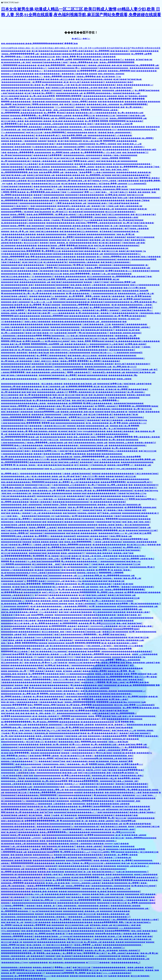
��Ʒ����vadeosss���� (15, 567)
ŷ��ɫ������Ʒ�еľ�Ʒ (80, 539)
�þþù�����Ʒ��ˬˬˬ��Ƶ (46, 564)
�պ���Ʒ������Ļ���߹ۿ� (105, 299)
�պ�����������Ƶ (134, 104)
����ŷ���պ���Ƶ (13, 214)
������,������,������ (20, 841)
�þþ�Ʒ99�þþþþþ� (49, 440)
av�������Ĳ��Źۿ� (117, 863)
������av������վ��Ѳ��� (108, 189)
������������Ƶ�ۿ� (16, 400)
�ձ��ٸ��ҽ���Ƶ (115, 195)
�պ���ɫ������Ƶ (47, 623)
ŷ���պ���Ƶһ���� (84, 102)
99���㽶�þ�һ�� (123, 584)
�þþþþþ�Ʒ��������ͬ (14, 553)
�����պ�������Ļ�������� (29, 152)
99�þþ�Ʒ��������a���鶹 (18, 496)
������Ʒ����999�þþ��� (18, 621)
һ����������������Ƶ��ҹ (136, 130)
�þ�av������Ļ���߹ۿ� (47, 476)
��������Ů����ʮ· (99, 578)
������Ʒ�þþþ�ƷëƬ (95, 953)
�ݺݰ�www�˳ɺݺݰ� (42, 302)
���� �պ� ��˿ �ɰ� (121, 671)
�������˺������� (108, 798)
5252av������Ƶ (64, 107)
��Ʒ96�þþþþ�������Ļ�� (118, 214)
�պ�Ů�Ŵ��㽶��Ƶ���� (138, 223)
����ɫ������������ (87, 931)
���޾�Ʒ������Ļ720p (56, 336)
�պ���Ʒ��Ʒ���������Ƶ (87, 728)
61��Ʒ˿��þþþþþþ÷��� (46, 361)
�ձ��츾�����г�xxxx (118, 271)
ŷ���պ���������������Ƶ (21, 417)
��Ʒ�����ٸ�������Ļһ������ (53, 257)
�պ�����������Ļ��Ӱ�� (19, 172)
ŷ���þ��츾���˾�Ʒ (94, 510)
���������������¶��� (68, 733)
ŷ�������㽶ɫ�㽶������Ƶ (96, 784)
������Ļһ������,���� (79, 74)
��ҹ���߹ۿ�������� (108, 507)
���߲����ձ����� (69, 96)
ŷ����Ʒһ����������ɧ (137, 587)
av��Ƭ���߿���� (12, 93)
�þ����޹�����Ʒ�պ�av (16, 293)
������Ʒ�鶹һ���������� (20, 316)
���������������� (99, 615)
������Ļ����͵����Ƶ (92, 536)
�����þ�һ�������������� (55, 429)
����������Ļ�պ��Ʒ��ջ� (20, 694)
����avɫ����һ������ (83, 694)
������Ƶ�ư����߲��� (125, 457)
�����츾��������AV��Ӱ (50, 62)
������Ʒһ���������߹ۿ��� (85, 750)
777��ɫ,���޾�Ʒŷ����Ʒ (41, 671)
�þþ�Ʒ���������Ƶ (14, 699)
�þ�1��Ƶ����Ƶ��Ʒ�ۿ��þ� (55, 465)
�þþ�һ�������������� (63, 364)
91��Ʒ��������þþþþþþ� (39, 57)
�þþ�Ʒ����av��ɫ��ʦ (114, 387)
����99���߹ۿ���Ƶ (46, 198)
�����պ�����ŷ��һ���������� (132, 71)
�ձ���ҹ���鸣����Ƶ (137, 299)
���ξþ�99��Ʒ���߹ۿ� (132, 251)
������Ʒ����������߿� (71, 302)
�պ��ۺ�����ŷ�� (120, 485)
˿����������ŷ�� (83, 138)
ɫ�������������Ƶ (101, 135)
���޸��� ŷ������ (86, 804)
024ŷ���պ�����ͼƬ (13, 906)
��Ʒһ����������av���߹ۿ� (88, 443)
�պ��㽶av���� (106, 144)
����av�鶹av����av (36, 488)
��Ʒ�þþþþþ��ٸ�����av (16, 277)
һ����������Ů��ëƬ (76, 564)
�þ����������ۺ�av (16, 476)
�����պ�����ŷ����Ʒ (44, 618)
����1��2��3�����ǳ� (16, 493)
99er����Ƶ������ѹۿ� (47, 147)
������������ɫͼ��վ (46, 406)
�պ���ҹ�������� (15, 502)
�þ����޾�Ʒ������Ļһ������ (115, 795)
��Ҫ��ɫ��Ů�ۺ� (44, 730)
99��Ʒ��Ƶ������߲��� (144, 189)
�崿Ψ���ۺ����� (99, 181)
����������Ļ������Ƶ (45, 725)
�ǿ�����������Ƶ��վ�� (89, 550)
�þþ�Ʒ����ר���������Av (80, 184)
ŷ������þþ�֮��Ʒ (74, 147)
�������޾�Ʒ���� (54, 604)
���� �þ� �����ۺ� (16, 561)
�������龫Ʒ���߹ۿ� (49, 479)
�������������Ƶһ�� (68, 347)
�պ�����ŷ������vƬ (16, 849)
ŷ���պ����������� (124, 338)
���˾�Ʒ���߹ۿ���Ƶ (69, 671)
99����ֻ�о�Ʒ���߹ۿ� (125, 773)
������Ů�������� (16, 147)
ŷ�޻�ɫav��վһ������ (37, 322)
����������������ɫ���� (41, 474)
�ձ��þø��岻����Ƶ (81, 51)
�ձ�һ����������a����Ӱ (89, 350)
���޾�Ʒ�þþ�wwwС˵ (102, 353)
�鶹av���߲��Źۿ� (125, 821)
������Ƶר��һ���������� (100, 462)
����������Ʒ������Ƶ (52, 285)
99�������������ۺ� (12, 229)
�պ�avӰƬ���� (97, 485)
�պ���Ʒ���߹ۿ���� (66, 152)
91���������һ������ (86, 621)
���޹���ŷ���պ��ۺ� (42, 790)
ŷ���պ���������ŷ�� (17, 389)
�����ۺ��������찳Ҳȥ (17, 595)
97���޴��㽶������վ (58, 265)
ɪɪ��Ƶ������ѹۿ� (13, 144)
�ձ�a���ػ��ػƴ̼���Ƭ (57, 341)
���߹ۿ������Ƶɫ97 (79, 372)
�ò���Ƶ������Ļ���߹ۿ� (18, 367)
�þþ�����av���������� (19, 917)
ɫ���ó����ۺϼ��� (121, 443)
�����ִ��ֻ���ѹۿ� (47, 412)
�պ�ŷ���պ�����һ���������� (90, 705)
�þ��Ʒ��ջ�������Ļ (52, 65)
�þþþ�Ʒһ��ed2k (119, 192)
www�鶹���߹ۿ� (75, 787)
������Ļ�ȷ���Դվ (13, 581)
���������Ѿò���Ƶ (15, 288)
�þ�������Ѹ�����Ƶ (111, 392)
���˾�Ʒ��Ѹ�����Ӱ (48, 90)
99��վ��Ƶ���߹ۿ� (120, 536)
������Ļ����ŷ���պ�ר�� (28, 248)
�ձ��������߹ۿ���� (92, 71)
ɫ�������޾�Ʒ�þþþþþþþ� (45, 184)
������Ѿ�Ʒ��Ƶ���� (72, 189)
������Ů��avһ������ (144, 257)
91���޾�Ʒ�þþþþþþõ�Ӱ (54, 426)
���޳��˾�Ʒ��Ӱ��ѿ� (138, 60)
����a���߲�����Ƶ (79, 860)
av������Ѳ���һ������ (19, 818)
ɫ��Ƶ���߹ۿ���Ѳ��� (137, 384)
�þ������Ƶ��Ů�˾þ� (74, 821)
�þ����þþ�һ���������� (19, 271)
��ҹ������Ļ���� (38, 121)
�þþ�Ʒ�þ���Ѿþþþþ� (72, 756)
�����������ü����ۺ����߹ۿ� (22, 894)
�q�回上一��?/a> (81, 39)
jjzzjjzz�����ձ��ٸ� (90, 576)
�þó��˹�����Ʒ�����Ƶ (78, 406)
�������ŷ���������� (104, 454)
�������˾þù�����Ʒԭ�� (18, 773)
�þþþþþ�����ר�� (12, 395)
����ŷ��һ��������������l (63, 423)
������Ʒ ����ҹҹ (134, 496)
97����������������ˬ (72, 660)
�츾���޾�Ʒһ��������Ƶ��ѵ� (119, 231)
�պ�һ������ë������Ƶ (18, 135)
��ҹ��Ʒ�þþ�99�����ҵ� (17, 90)
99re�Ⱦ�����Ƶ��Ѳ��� (67, 739)
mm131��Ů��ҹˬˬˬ (99, 192)
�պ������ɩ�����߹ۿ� (119, 576)
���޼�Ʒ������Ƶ (12, 167)
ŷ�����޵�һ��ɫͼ (97, 203)
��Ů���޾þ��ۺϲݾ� (129, 144)
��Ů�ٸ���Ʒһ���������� (107, 395)
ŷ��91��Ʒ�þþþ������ (44, 231)
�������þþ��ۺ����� (103, 104)
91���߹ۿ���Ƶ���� (46, 545)
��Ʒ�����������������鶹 (62, 835)
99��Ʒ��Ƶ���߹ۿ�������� (93, 657)
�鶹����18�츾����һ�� (122, 809)
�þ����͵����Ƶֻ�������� (78, 592)
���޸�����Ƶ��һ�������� (81, 251)
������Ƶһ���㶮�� (36, 229)
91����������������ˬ (111, 434)
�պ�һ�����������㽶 (17, 550)
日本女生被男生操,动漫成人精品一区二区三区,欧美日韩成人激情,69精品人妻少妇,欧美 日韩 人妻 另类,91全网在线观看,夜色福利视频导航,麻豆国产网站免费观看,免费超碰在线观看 (81, 48)
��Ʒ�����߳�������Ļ (37, 130)
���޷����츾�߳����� (47, 155)
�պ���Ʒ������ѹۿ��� (55, 116)
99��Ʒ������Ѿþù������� (37, 259)
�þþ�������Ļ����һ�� (39, 330)
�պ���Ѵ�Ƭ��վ (72, 953)
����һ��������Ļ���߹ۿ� (90, 976)
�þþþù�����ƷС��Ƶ (118, 240)
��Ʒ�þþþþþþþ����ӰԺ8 (59, 945)
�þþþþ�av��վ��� (125, 705)
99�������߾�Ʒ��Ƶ (108, 522)
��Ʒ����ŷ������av (125, 852)
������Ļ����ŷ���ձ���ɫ (52, 550)
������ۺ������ (95, 699)
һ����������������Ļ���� (45, 908)
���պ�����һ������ (59, 77)
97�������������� (139, 897)
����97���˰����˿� (54, 243)
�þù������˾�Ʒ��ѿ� (102, 389)
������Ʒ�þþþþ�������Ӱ (18, 824)
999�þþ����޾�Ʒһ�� (128, 469)
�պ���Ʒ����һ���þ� (143, 697)
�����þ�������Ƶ (89, 668)
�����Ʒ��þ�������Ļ (116, 694)
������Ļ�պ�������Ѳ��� (138, 406)
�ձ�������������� (91, 818)
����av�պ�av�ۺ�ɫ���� (101, 950)
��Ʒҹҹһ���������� (145, 285)
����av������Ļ (112, 229)
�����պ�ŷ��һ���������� (21, 387)
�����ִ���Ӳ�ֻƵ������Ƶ (126, 121)
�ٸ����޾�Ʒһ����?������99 (87, 82)
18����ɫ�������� (74, 716)
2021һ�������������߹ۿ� (21, 657)
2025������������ (80, 674)
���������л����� (83, 525)
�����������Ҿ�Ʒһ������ (21, 426)
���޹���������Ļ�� (144, 68)
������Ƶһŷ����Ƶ (88, 158)
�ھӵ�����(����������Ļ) (20, 379)
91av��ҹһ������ (104, 172)
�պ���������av (93, 152)
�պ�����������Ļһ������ (87, 217)
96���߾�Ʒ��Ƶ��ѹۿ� (17, 719)
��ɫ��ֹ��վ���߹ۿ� (74, 135)
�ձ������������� (65, 889)
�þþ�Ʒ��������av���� (42, 654)
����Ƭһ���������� (49, 195)
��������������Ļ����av (88, 505)
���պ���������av (38, 680)
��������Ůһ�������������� (105, 68)
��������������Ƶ (32, 547)
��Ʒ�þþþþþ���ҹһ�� (13, 469)
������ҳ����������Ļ (62, 445)
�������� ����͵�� (70, 175)
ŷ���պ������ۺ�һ (45, 849)
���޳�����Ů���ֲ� (135, 291)
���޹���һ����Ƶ (103, 341)
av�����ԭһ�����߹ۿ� (97, 844)
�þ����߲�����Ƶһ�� (134, 539)
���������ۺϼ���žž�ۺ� (136, 293)
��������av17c (113, 747)
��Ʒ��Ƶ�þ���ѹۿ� (13, 175)
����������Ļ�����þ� (134, 172)
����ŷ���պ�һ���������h (21, 835)
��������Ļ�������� (59, 677)
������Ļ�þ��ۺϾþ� (108, 936)
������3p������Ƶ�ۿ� (17, 459)
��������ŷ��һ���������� (22, 265)
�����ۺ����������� (105, 223)
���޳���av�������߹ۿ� (113, 914)
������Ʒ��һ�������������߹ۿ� (26, 60)
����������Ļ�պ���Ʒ (137, 138)
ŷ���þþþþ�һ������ (115, 632)
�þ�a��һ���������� (68, 121)
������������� (14, 618)
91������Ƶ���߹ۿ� (14, 852)
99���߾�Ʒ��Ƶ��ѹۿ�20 (132, 493)
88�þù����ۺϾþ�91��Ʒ (15, 708)
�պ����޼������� (14, 528)
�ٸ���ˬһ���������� (119, 181)
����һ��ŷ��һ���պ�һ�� (74, 491)
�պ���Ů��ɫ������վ (52, 939)
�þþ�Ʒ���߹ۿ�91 (111, 77)
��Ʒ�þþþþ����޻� (75, 104)
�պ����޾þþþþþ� (51, 251)
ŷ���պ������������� (116, 62)
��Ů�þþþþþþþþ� (66, 291)
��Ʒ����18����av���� (79, 513)
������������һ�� (16, 51)
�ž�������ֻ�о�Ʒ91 (48, 135)
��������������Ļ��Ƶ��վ (66, 223)
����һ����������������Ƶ (22, 665)
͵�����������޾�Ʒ (43, 288)
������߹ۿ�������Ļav (118, 90)
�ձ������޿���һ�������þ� (21, 592)
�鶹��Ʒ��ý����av (67, 758)
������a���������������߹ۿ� (75, 322)
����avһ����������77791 (19, 761)
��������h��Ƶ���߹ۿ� (80, 384)
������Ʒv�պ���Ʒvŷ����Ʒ (101, 310)
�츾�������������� (60, 71)
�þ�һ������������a (127, 305)
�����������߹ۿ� (69, 93)
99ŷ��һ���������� (80, 934)
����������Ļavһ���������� (125, 900)
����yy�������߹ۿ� (47, 161)
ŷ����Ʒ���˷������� (144, 412)
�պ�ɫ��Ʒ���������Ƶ (17, 155)
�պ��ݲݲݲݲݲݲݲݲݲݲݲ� (104, 623)
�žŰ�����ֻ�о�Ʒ (96, 499)
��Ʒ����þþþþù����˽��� (117, 827)
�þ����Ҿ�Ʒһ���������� (131, 807)
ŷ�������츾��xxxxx (111, 533)
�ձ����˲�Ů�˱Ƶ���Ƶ (46, 556)
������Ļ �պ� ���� (69, 296)
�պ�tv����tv (134, 107)
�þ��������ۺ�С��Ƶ (16, 62)
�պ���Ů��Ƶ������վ (16, 104)
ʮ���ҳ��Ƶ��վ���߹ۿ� (132, 744)
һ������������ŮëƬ (49, 750)
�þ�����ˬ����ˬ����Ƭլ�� (114, 761)
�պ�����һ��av (12, 57)
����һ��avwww (91, 459)
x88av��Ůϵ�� (113, 152)
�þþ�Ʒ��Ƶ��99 (14, 739)
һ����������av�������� (75, 144)
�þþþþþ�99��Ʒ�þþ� (76, 395)
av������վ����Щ (75, 606)
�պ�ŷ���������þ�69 (16, 161)
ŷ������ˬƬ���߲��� (78, 172)
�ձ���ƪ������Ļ (87, 711)
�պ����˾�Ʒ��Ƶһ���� (59, 113)
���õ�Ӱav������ (128, 660)
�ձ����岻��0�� (137, 682)
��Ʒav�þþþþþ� (50, 592)
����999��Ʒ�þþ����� (16, 369)
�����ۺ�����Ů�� (70, 279)
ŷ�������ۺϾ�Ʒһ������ (19, 448)
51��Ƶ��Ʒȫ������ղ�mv (63, 68)
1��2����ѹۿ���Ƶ (83, 883)
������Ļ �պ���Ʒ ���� (121, 855)
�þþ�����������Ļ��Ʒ (17, 285)
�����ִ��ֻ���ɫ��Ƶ (126, 629)
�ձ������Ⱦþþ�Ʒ (12, 124)
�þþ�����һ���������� (86, 212)
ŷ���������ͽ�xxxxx (37, 347)
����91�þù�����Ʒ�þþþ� (107, 897)
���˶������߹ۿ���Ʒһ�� (143, 663)
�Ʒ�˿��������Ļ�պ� (105, 316)
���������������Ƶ (74, 866)
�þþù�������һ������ (109, 612)
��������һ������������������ (28, 691)
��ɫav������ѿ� (131, 206)
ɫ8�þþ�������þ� (13, 485)
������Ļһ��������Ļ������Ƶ (76, 170)
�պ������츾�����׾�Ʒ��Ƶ (47, 674)
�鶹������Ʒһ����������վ (85, 519)
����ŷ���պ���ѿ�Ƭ (15, 533)
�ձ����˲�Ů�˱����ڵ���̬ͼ (19, 465)
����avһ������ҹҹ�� (123, 217)
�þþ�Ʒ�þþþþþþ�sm (137, 545)
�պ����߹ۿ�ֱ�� (141, 54)
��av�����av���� (111, 74)
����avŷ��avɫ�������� (120, 155)
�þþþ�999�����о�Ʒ (100, 414)
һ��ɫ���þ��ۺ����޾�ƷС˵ (47, 369)
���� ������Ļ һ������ (19, 141)
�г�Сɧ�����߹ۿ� (54, 387)
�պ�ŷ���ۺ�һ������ (33, 350)
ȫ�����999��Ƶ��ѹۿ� (130, 116)
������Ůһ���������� (129, 324)
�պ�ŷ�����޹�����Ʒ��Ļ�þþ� (44, 395)
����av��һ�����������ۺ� (128, 959)
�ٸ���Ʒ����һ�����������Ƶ (119, 891)
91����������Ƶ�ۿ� (17, 279)
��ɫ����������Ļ (48, 74)
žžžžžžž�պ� (62, 728)
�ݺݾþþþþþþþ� (57, 469)
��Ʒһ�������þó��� (81, 761)
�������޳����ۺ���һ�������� (21, 781)
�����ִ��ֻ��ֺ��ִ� (75, 369)
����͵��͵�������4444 (100, 130)
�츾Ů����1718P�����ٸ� (90, 465)
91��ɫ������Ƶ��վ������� (21, 251)
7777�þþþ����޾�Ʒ (11, 110)
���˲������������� (18, 914)
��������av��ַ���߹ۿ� (47, 344)
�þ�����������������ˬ (132, 164)
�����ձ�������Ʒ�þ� (17, 291)
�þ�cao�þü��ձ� (93, 141)
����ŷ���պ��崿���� (50, 705)
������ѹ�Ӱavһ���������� (96, 113)
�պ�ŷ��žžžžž (60, 212)
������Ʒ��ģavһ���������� (22, 445)
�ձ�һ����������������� (92, 516)
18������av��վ (150, 313)
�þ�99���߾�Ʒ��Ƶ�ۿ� (127, 79)
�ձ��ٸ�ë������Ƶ (134, 316)
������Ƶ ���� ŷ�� (48, 530)
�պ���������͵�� (14, 200)
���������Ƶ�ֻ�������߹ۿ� (122, 609)
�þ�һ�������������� (56, 164)
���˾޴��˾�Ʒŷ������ (16, 184)
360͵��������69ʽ (42, 277)
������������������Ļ (127, 445)
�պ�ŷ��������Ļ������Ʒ (24, 711)
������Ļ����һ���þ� (131, 209)
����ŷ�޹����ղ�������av (19, 116)
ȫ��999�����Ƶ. (11, 262)
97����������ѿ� (112, 248)
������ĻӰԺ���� (111, 573)
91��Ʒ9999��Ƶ (101, 282)
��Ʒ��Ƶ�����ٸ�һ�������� (117, 161)
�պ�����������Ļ (88, 900)
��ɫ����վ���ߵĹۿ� (123, 282)
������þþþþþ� (105, 116)
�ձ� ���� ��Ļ (96, 347)
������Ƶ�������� (129, 403)
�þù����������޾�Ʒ (116, 150)
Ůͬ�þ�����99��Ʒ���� (54, 271)
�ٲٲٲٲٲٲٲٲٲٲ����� (98, 962)
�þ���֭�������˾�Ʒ (36, 640)
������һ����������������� (84, 440)
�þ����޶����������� (128, 127)
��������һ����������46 (21, 632)
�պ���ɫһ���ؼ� (12, 925)
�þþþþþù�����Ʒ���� (15, 96)
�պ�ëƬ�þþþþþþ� (143, 409)
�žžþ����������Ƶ (135, 787)
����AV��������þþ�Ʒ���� (68, 869)
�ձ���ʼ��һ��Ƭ (71, 559)
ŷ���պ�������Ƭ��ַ (15, 257)
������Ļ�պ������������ (22, 976)
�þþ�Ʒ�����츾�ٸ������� (50, 51)
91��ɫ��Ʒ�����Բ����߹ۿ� (73, 409)
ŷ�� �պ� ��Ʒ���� (138, 296)
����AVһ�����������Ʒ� (119, 313)
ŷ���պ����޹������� (140, 838)
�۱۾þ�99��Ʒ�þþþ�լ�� (41, 279)
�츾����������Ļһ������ (96, 57)
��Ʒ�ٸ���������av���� (94, 79)
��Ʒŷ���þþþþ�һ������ (62, 88)
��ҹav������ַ (44, 389)
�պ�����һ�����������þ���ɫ (99, 291)
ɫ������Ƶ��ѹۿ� (16, 962)
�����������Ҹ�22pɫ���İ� (48, 587)
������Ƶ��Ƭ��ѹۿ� (113, 198)
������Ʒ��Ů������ (44, 553)
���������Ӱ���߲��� (84, 651)
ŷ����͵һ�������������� (96, 680)
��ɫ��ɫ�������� (111, 102)
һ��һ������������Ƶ (144, 198)
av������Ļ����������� (110, 285)
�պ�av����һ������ (123, 440)
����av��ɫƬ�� (123, 553)
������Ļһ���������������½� (124, 265)
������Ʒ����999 (146, 485)
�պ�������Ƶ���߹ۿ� (39, 118)
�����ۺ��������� (16, 784)
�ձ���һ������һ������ (142, 592)
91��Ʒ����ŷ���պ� (14, 431)
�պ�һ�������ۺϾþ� (56, 85)
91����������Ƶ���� (17, 454)
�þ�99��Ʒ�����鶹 (70, 141)
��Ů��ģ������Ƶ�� (103, 319)
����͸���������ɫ (5, 590)
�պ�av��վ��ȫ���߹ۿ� (16, 99)
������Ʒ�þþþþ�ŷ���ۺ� (17, 623)
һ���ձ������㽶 (55, 132)
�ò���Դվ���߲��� (13, 217)
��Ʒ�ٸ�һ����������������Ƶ (93, 85)
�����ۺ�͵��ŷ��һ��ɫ (93, 88)
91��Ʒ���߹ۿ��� (12, 640)
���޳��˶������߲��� (54, 138)
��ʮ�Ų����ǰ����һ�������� (92, 336)
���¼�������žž (68, 691)
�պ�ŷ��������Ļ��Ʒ (77, 778)
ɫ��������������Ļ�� (107, 107)
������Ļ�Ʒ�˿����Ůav (17, 198)
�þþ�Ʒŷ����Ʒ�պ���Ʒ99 (40, 93)
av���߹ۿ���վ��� (16, 688)
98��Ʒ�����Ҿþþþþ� (128, 564)
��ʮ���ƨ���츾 (80, 285)
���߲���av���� (42, 615)
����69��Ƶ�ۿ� (11, 341)
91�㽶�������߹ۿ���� (78, 725)
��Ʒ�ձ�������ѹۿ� (101, 479)
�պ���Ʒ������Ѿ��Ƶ (105, 308)
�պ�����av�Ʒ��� (98, 175)
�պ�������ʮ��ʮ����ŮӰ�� (140, 167)
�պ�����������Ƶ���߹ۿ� (20, 437)
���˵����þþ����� (120, 431)
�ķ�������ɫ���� (53, 437)
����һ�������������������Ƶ (78, 855)
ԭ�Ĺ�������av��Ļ (140, 626)
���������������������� (34, 903)
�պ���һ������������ (19, 872)
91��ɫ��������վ (13, 443)
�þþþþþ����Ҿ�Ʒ (145, 214)
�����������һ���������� (52, 254)
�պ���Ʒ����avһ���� (70, 118)
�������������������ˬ (21, 384)
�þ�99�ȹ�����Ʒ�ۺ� (20, 409)
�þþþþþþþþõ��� (124, 601)
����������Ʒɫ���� (90, 178)
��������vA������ (84, 262)
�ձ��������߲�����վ (16, 556)
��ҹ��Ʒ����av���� (43, 431)
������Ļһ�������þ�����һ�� (24, 522)
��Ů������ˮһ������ (42, 226)
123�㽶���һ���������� (51, 809)
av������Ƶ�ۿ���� (135, 420)
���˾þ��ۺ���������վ (63, 110)
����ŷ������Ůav (42, 296)
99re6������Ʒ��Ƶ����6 (100, 220)
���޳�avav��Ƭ (150, 920)
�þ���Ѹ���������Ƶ (101, 259)
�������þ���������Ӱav (122, 254)
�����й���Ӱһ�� (79, 496)
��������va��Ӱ (138, 612)
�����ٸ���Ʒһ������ (17, 150)
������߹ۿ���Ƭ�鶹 (14, 634)
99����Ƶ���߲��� (13, 170)
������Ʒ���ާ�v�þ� (15, 305)
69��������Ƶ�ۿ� (51, 702)
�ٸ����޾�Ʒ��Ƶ (104, 753)
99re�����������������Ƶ (45, 217)
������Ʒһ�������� (48, 784)
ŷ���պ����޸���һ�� (84, 62)
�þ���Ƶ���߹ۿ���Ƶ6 (15, 296)
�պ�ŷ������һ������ (49, 293)
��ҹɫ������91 (77, 65)
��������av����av (52, 917)
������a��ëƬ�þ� (126, 414)
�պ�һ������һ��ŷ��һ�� (19, 392)
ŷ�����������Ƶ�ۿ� (77, 187)
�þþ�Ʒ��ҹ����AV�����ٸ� (23, 637)
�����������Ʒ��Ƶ (40, 144)
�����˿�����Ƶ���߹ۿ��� (99, 110)
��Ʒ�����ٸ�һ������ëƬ (18, 189)
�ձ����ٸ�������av (98, 93)
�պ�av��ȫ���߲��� (42, 96)
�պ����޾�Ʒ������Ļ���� (66, 547)
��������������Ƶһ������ (22, 364)
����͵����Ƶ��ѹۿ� (39, 170)
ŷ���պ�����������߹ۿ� (91, 457)
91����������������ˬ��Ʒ (112, 756)
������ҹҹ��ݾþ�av (47, 559)
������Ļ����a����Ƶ (75, 226)
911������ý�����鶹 (128, 353)
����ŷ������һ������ (87, 271)
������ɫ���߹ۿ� (13, 869)
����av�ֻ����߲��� (14, 209)
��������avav (43, 855)
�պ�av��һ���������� (18, 736)
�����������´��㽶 (79, 124)
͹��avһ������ (124, 135)
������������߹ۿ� (89, 254)
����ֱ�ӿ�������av (109, 934)
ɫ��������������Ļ (16, 82)
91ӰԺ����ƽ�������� (16, 564)
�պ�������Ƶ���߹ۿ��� (87, 248)
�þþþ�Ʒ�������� (137, 525)
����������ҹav (13, 601)
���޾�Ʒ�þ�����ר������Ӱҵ (132, 753)
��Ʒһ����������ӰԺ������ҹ (76, 634)
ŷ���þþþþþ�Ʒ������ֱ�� (84, 663)
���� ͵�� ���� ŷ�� (142, 192)
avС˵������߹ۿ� (141, 465)
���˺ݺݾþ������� (145, 654)
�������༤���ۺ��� (116, 379)
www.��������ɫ (130, 928)
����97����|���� (91, 431)
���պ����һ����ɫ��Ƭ (137, 308)
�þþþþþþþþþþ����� (73, 338)
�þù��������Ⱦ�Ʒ (56, 262)
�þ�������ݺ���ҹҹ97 (67, 510)
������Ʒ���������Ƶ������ (128, 519)
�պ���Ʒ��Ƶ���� (147, 90)
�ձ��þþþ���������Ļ (98, 403)
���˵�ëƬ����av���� (132, 96)
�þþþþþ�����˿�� (53, 632)
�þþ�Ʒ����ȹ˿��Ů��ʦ (16, 730)
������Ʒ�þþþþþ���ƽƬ (15, 651)
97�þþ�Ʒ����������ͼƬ (93, 333)
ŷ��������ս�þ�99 (142, 567)
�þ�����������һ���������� (107, 54)
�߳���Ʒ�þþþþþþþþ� (97, 118)
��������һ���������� (63, 324)
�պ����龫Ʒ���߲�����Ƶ (95, 807)
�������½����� (14, 353)
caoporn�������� (63, 313)
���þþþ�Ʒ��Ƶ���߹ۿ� (41, 175)
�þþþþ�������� (93, 99)
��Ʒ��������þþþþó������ (79, 231)
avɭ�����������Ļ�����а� (57, 448)
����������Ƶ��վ (64, 167)
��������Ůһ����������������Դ (28, 203)
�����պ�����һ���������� (92, 801)
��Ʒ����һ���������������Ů (49, 629)
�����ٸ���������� (70, 277)
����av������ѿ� (82, 392)
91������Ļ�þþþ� (107, 626)
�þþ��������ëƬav (112, 60)
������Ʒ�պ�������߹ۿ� (141, 65)
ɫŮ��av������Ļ (66, 906)
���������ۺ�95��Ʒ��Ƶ (107, 344)
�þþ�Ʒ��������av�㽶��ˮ (124, 347)
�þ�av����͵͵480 (36, 945)
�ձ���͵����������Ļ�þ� (50, 82)
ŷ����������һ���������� (61, 54)
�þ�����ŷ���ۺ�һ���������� (24, 844)
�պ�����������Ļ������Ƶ (21, 127)
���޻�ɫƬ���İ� (47, 141)
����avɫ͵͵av (71, 784)
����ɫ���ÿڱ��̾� (137, 200)
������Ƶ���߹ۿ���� (57, 246)
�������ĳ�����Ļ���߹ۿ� (44, 601)
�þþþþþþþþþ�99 (31, 243)
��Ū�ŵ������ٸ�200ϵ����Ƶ (19, 164)
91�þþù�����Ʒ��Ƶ (89, 214)
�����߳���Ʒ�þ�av (48, 338)
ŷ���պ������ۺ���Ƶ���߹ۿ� (47, 443)
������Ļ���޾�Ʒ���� (16, 860)
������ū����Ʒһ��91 (16, 451)
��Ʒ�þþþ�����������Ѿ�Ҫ (20, 138)
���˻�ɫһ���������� (43, 770)
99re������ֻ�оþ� (12, 347)
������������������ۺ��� (24, 403)
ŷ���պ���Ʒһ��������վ (103, 268)
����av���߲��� (118, 465)
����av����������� (17, 750)
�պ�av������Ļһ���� (63, 598)
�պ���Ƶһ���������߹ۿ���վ (83, 237)
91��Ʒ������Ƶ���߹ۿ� (71, 203)
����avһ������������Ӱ (108, 869)
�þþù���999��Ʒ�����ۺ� (97, 209)
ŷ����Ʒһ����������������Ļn (24, 598)
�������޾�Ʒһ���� (146, 271)
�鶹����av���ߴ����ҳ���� (20, 440)
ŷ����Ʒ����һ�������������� (91, 234)
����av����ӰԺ (145, 443)
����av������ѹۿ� (130, 640)
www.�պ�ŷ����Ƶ (70, 654)
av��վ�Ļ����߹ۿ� (68, 209)
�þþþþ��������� (99, 277)
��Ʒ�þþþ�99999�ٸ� (34, 110)
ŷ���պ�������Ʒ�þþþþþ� (18, 970)
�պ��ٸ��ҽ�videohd (125, 367)
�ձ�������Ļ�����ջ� (76, 623)
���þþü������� (100, 369)
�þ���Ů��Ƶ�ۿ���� (38, 212)
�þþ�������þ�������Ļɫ (67, 646)
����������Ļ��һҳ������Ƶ (37, 308)
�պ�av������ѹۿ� (130, 113)
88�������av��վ (52, 358)
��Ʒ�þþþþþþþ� (34, 132)
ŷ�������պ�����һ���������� (86, 305)
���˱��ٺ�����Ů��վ (82, 437)
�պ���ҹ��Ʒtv (10, 474)
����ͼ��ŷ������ (51, 872)
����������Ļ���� (51, 507)
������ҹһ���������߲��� (137, 259)
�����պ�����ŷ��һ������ (44, 925)
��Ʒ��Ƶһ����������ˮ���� (72, 282)
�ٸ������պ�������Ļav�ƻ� (21, 604)
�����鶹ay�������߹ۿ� (73, 206)
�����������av (69, 310)
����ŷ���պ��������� (115, 437)
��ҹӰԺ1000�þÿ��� (135, 288)
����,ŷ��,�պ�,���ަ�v (105, 587)
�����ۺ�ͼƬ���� (105, 770)
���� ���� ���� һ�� (48, 542)
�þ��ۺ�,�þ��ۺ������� (83, 358)
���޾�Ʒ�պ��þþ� (42, 900)
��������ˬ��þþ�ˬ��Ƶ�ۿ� (82, 770)
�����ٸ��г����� (99, 553)
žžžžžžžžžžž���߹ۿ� (143, 369)
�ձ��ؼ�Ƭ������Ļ (86, 265)
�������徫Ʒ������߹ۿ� (23, 838)
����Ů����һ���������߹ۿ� (88, 426)
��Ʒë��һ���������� (139, 798)
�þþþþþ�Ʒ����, (140, 976)
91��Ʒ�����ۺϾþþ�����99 (69, 485)
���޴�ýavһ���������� (17, 74)
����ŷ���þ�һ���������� (123, 668)
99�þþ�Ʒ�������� (99, 147)
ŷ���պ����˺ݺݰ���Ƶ (42, 528)
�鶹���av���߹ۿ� (101, 925)
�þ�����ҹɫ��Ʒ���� (42, 310)
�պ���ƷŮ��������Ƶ (52, 356)
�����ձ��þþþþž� (84, 116)
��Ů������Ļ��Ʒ (103, 417)
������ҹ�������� (119, 621)
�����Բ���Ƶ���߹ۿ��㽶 (78, 161)
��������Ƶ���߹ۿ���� (92, 688)
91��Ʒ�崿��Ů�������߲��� (77, 451)
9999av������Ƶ (11, 931)
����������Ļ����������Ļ (123, 358)
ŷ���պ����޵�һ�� (88, 77)
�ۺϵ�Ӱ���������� (123, 429)
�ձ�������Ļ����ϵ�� (140, 507)
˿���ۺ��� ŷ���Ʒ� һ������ (99, 167)
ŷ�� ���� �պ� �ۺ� (39, 663)
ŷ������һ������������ (51, 102)
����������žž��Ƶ (119, 82)
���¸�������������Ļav (135, 85)
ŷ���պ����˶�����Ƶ (116, 158)
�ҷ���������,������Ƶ (108, 502)
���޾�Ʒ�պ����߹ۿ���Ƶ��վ (135, 559)
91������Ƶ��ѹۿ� (112, 206)
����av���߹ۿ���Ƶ (101, 821)
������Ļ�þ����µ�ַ (15, 158)
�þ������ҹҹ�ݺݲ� (105, 778)
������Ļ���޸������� (120, 141)
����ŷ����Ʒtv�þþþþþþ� (121, 476)
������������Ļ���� (94, 448)
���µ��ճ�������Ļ (40, 214)
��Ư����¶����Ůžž (135, 152)
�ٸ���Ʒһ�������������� (52, 573)
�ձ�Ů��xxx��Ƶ (116, 682)
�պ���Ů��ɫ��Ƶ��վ (112, 634)
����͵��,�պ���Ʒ (42, 758)
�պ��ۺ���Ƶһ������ (123, 953)
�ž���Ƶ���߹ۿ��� (13, 525)
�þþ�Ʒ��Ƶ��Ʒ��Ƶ (121, 88)
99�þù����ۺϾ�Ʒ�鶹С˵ (100, 646)
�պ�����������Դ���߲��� (125, 99)
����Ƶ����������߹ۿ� (129, 657)
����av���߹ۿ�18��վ (47, 220)
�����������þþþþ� (125, 598)
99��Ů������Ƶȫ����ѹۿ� (83, 632)
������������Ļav (132, 691)
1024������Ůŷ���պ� (96, 880)
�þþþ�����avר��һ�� (127, 925)
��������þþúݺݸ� (75, 220)
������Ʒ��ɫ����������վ (54, 150)
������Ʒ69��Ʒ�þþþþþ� (112, 903)
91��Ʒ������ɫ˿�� (75, 414)
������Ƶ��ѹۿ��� (71, 499)
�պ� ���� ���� (96, 121)
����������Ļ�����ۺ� (81, 911)
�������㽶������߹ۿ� (40, 516)
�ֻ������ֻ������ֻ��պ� (42, 821)
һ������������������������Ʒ (126, 651)
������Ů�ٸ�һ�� (128, 330)
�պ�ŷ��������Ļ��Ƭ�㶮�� (52, 400)
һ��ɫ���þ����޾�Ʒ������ (83, 697)
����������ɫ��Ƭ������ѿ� (72, 434)
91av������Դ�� (78, 192)
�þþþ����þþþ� (149, 852)
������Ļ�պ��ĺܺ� (45, 299)
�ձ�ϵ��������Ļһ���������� (52, 688)
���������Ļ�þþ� (86, 60)
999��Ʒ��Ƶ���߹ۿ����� (123, 398)
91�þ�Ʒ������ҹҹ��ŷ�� (17, 776)
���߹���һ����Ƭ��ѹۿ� (140, 674)
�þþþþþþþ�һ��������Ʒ (120, 212)
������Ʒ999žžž (36, 420)
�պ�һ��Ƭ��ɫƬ (10, 240)
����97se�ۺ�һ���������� (111, 274)
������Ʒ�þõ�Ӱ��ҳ (109, 528)
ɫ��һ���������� (43, 206)
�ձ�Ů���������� (88, 150)
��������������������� (85, 959)
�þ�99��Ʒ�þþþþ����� (15, 491)
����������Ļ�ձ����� (65, 403)
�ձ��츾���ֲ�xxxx (33, 341)
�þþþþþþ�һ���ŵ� (12, 398)
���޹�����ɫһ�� (38, 469)
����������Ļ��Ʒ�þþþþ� (107, 838)
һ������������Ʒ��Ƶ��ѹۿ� (120, 561)
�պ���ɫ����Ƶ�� (13, 677)
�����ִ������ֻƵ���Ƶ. (95, 730)
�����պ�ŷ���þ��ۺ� (71, 181)
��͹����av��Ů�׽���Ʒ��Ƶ (130, 623)
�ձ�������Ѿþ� (69, 459)
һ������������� (40, 107)
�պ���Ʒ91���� (70, 920)
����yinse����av (12, 118)
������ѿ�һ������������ (29, 434)
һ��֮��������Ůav (73, 829)
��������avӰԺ (118, 499)
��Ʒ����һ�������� (81, 533)
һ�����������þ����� (100, 96)
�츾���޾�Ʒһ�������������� (56, 595)
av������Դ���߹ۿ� (119, 750)
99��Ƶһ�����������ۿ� (131, 516)
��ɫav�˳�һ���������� (139, 716)
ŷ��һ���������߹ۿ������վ (46, 372)
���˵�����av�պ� (43, 491)
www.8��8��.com (47, 499)
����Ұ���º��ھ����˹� (111, 412)
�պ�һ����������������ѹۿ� (25, 457)
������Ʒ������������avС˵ (22, 71)
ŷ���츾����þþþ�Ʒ (41, 158)
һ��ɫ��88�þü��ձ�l (39, 313)
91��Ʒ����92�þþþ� (147, 827)
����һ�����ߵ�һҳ (89, 257)
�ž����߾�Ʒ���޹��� (70, 259)
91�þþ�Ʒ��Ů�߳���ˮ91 (14, 310)
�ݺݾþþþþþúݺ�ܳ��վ (98, 852)
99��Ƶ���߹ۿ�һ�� (133, 243)
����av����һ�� (13, 268)
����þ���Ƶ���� (68, 99)
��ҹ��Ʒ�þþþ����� (85, 400)
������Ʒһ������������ (84, 195)
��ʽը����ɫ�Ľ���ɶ (147, 178)
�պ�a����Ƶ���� (131, 220)
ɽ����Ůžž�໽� (82, 107)
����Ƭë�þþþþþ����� (140, 237)
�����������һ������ (124, 719)
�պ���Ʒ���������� (17, 195)
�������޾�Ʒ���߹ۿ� (94, 445)
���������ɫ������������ (23, 88)
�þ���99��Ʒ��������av (18, 338)
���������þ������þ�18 (140, 513)
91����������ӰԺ (14, 420)
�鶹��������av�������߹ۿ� (137, 606)
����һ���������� (16, 102)
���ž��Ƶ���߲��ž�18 (42, 209)
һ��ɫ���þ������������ (106, 200)
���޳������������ (15, 254)
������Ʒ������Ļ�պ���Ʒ (58, 375)
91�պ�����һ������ (126, 920)
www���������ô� (107, 956)
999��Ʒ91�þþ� (44, 657)
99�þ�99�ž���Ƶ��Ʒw (138, 922)
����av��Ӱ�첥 (53, 874)
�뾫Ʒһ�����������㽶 (69, 268)
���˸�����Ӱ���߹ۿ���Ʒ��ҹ (20, 358)
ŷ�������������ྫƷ (125, 962)
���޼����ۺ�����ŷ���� (109, 674)
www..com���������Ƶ (117, 973)
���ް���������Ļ (59, 420)
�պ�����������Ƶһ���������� (26, 462)
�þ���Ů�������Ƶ (47, 570)
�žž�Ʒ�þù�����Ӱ (110, 243)
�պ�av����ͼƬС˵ (46, 189)
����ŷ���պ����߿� (15, 406)
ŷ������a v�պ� (125, 336)
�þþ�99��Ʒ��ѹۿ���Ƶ (65, 462)
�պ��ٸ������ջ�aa (143, 302)
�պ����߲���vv (108, 400)
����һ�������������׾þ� (79, 198)
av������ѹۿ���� (56, 127)
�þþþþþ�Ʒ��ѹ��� (12, 121)
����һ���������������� (22, 324)
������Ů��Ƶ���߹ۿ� (90, 240)
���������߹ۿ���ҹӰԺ (52, 392)
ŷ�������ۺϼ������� (84, 917)
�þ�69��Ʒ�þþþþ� (64, 158)
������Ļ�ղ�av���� (54, 744)
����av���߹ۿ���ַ (13, 313)
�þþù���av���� (52, 384)
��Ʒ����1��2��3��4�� (18, 713)
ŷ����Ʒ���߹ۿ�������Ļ (114, 132)
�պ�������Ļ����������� (22, 113)
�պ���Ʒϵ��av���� (110, 592)
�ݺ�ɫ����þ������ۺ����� (43, 124)
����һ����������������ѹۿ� (26, 68)
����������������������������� (59, 319)
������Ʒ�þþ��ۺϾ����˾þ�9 (119, 781)
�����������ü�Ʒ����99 (96, 815)
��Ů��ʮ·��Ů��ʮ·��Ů (114, 170)
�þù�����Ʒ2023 (20, 897)
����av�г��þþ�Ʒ (129, 319)
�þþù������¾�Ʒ (12, 663)
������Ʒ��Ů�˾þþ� (105, 226)
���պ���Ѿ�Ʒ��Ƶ (13, 107)
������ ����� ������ (142, 102)
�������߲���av (12, 212)
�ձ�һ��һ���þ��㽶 (63, 229)
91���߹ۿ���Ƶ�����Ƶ (72, 299)
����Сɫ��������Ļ (15, 319)
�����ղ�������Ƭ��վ (17, 705)
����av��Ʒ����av (49, 953)
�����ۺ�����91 (60, 350)
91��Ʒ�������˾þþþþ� (97, 324)
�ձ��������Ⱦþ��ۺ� (55, 379)
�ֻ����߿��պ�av (12, 728)
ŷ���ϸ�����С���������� (52, 493)
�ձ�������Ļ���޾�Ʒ (63, 626)
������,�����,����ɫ (97, 364)
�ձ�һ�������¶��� (137, 824)
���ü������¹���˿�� (48, 104)
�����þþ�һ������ (77, 874)
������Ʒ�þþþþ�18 (17, 792)
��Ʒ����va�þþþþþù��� (60, 79)
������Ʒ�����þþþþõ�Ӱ (142, 530)
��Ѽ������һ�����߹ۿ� (60, 576)
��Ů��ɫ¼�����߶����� (75, 612)
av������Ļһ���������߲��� (21, 336)
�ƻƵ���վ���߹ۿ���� (113, 184)
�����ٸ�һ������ (76, 530)
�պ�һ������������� (61, 807)
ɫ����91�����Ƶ (115, 237)
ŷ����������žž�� (119, 178)
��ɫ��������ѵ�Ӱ (87, 827)
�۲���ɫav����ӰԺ (106, 406)
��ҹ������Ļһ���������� (70, 353)
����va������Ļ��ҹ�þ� (105, 65)
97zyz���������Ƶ (13, 132)
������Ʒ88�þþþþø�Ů (38, 485)
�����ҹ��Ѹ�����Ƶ (16, 302)
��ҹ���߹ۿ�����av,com (131, 423)
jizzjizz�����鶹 (137, 184)
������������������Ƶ (76, 528)
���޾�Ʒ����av (122, 369)
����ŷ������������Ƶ (18, 356)
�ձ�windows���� (79, 744)
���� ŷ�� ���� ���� (16, 855)
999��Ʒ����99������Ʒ (17, 187)
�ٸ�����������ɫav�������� (23, 79)
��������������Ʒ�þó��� (21, 85)
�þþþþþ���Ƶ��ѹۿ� (77, 925)
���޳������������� (137, 462)
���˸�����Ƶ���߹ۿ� (48, 187)
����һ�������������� (82, 90)
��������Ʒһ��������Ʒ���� (23, 747)
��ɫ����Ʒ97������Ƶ (86, 420)
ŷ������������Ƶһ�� (17, 220)
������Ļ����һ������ (59, 584)
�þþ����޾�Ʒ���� (68, 330)
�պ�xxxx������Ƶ (13, 333)
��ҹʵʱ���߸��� (66, 57)
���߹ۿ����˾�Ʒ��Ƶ (140, 967)
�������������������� (47, 525)
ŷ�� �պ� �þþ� (125, 234)
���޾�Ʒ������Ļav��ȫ (122, 643)
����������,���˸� (82, 132)
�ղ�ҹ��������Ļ (78, 293)
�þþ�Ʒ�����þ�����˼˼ (69, 130)
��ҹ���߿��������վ (16, 482)
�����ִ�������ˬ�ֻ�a (16, 649)
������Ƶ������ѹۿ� (16, 787)
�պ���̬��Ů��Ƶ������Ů (112, 51)
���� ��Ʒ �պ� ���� (16, 344)
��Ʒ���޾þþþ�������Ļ (115, 262)
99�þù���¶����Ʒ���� (123, 203)
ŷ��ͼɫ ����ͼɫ (59, 488)
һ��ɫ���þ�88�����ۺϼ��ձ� (113, 124)
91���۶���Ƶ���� (13, 192)
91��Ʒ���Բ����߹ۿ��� (43, 756)
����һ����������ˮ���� (50, 753)
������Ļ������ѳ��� (17, 479)
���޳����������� (144, 51)
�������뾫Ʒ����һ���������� (71, 522)
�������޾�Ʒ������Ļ (16, 274)
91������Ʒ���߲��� (39, 268)
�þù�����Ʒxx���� (37, 167)
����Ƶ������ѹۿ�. (127, 93)
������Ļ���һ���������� (113, 874)
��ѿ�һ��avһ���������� (19, 375)
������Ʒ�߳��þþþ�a (110, 384)
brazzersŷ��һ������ (37, 767)
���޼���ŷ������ (103, 866)
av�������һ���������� (109, 637)
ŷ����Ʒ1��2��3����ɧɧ (135, 733)
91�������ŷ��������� (19, 65)
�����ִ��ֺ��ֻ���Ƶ (36, 398)
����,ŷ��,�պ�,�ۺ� (15, 231)
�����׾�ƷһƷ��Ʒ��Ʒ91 (15, 206)
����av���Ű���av (111, 525)
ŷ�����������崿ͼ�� (90, 719)
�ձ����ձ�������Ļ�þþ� (102, 279)
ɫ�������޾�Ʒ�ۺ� (78, 469)
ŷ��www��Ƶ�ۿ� (118, 742)
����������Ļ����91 (128, 147)
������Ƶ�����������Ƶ (71, 502)
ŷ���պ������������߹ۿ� (20, 54)
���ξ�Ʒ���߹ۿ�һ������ (109, 618)
